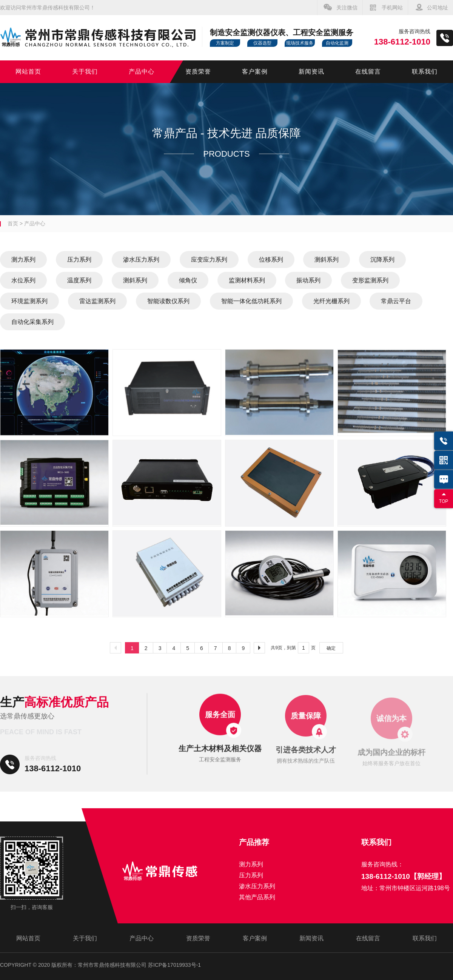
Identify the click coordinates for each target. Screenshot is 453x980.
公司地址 (438, 8)
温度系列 (79, 280)
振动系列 (308, 280)
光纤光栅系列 (331, 301)
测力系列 (23, 260)
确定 (331, 648)
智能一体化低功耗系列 (251, 301)
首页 (13, 223)
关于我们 (85, 72)
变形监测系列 (370, 280)
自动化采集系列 (32, 322)
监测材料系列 (247, 280)
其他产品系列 (257, 897)
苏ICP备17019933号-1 (174, 965)
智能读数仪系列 (168, 301)
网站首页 (28, 72)
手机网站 (392, 8)
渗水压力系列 (141, 260)
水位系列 (23, 280)
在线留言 (368, 72)
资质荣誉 (198, 72)
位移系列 (271, 260)
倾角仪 (188, 280)
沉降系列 (382, 260)
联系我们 (425, 72)
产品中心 (142, 72)
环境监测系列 (29, 301)
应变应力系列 (209, 260)
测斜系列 (327, 260)
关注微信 (347, 8)
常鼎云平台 (396, 301)
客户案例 (255, 72)
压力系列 (79, 260)
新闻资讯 (311, 72)
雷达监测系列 (97, 301)
